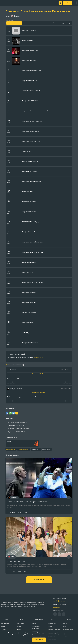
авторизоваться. (39, 358)
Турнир (65, 623)
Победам (31, 23)
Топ (52, 620)
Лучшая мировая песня (16, 561)
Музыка (9, 442)
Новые (3, 626)
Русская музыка (11, 449)
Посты (22, 620)
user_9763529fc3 (16, 389)
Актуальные (20, 623)
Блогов (50, 626)
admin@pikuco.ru (59, 601)
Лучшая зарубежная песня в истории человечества (27, 502)
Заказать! (57, 607)
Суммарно (14, 23)
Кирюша (15, 16)
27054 (20, 512)
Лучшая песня (47, 449)
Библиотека (39, 620)
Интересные (5, 623)
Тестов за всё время (54, 630)
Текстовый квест (68, 630)
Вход (68, 3)
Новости (35, 623)
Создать (69, 620)
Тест (64, 626)
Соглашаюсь (39, 640)
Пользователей (52, 623)
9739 (20, 572)
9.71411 (12, 512)
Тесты (6, 620)
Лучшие (4, 630)
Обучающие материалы (36, 627)
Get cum (13, 370)
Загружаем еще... (40, 580)
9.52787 (12, 572)
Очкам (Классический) (47, 23)
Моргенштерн (36, 449)
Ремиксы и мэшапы (23, 449)
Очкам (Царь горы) (64, 23)
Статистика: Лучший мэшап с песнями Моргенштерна (38, 11)
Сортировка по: (10, 20)
